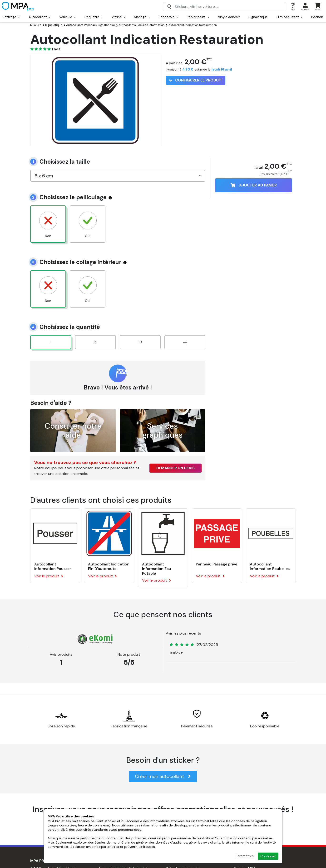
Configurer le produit (196, 80)
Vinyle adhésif (229, 17)
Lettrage (11, 17)
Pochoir (317, 17)
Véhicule (67, 17)
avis (56, 49)
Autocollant (40, 17)
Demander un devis (175, 468)
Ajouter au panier (254, 185)
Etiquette (94, 17)
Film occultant (289, 17)
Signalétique (258, 17)
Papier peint (198, 17)
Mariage (142, 17)
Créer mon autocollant (163, 776)
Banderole (168, 17)
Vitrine (118, 17)
